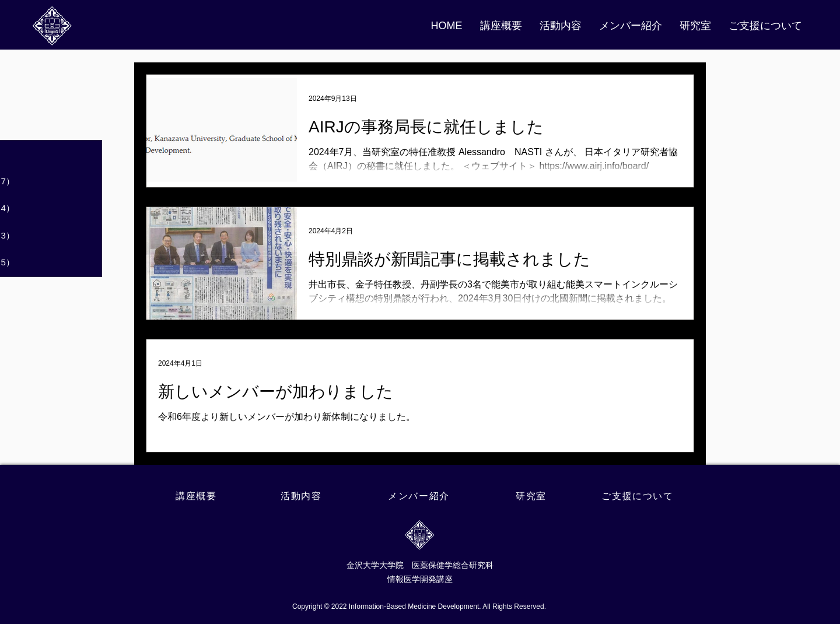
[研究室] (532, 496)
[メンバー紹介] (420, 496)
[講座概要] (197, 496)
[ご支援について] (639, 496)
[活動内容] (302, 496)
